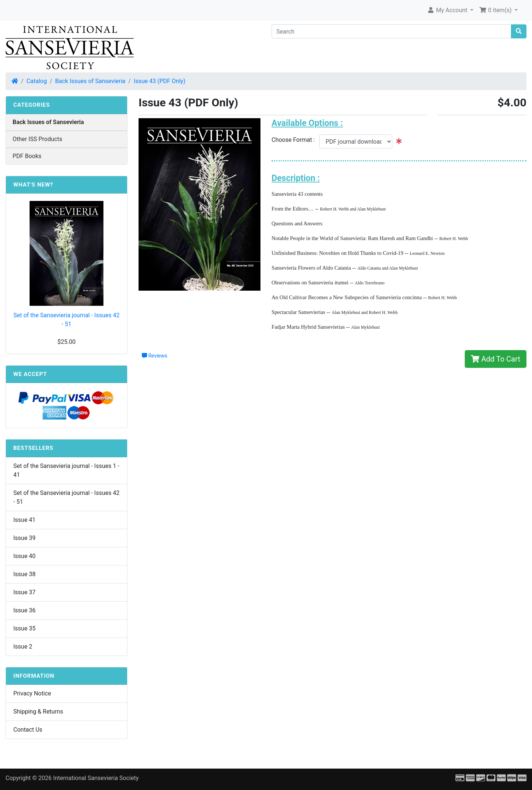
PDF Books (27, 156)
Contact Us (28, 730)
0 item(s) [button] (496, 10)
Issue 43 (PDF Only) (160, 81)
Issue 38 (24, 574)
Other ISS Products (37, 139)
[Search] (391, 31)
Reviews (155, 356)
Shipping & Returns (38, 712)
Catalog (37, 81)
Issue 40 (24, 556)
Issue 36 (24, 610)
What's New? (33, 185)
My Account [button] (448, 10)
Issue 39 (24, 538)
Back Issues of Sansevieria (90, 81)
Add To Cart (496, 359)
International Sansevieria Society (96, 778)
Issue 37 (24, 592)
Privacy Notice (32, 693)
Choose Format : (295, 140)
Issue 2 (23, 647)
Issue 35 (24, 628)
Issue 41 (24, 520)
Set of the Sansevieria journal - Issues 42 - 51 (66, 320)
